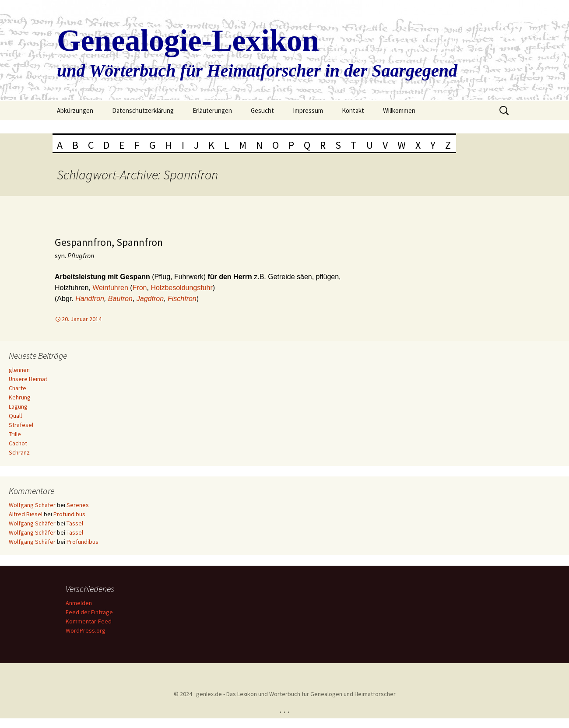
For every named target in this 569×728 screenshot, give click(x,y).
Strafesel (21, 425)
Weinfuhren (111, 288)
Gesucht (262, 110)
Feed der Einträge (91, 612)
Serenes (78, 505)
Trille (15, 434)
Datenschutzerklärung (143, 110)
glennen (19, 370)
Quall (15, 416)
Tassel (75, 523)
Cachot (18, 443)
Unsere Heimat (28, 379)
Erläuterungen (212, 110)
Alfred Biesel (26, 514)
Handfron (90, 299)
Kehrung (20, 397)
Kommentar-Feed (90, 621)
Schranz (19, 452)
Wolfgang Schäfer (32, 505)
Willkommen (399, 110)
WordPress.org (87, 630)
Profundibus (69, 514)
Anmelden (80, 603)
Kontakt (353, 110)
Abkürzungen (75, 110)
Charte (18, 388)
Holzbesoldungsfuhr (181, 288)
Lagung (18, 406)
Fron (140, 288)
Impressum (308, 110)
